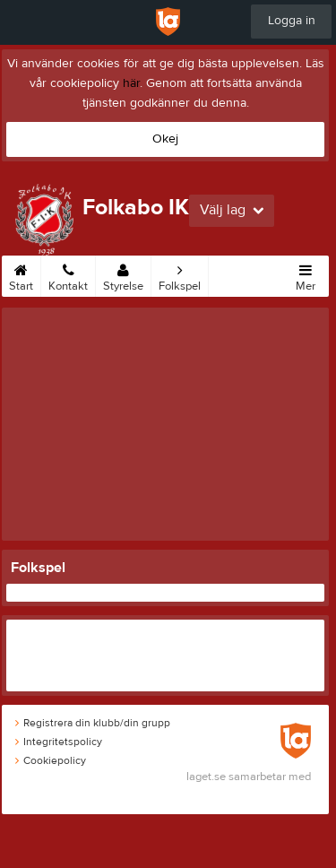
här (131, 83)
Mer (306, 274)
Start (21, 274)
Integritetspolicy (59, 742)
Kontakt (68, 274)
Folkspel (180, 274)
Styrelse (123, 274)
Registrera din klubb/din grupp (93, 723)
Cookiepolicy (51, 760)
